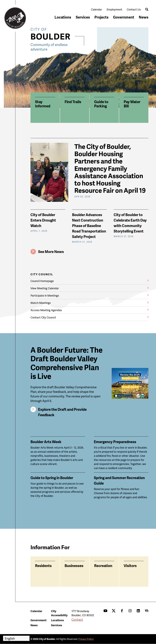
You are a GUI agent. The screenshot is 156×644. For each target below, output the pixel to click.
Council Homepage (42, 281)
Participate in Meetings (45, 295)
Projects (101, 17)
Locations (63, 17)
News (144, 17)
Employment (114, 9)
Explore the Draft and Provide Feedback (62, 412)
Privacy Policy (86, 639)
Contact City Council (43, 317)
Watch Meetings (41, 303)
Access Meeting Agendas (46, 310)
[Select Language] (16, 638)
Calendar (97, 9)
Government (124, 17)
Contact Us (134, 9)
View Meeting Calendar (45, 288)
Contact (77, 619)
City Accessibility (59, 613)
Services (83, 17)
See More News (51, 252)
